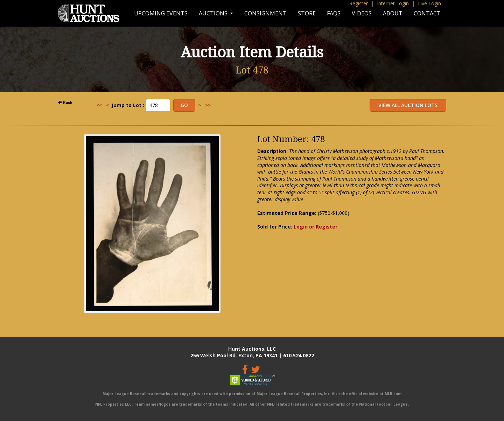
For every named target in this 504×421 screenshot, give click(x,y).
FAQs (334, 13)
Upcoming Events (161, 13)
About (393, 13)
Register (359, 3)
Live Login (429, 3)
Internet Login (393, 3)
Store (307, 13)
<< (99, 105)
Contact (427, 13)
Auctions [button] (214, 13)
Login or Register (316, 227)
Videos (362, 13)
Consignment (265, 13)
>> (208, 105)
